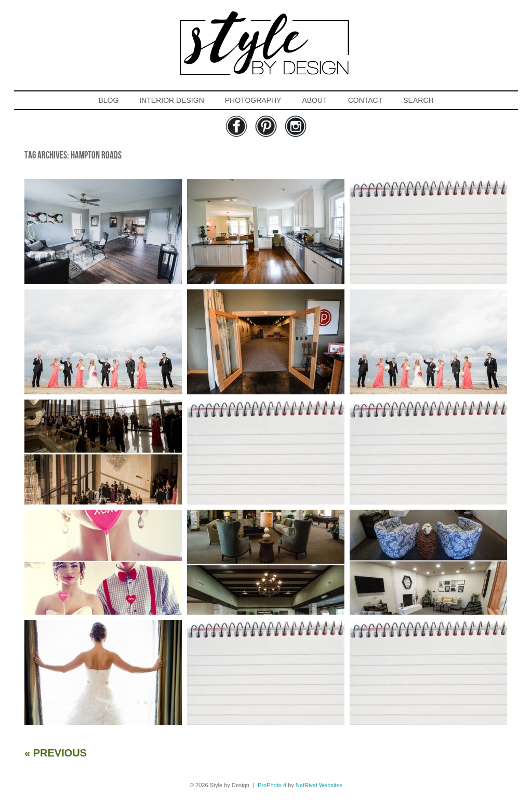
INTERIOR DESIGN (171, 100)
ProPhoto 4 (272, 785)
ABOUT (314, 100)
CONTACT (365, 100)
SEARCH (418, 100)
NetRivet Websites (319, 785)
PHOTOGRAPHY (253, 100)
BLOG (108, 100)
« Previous (56, 753)
